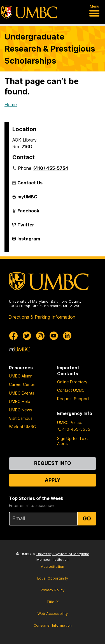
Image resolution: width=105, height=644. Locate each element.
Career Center (22, 384)
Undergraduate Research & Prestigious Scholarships (50, 49)
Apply (53, 480)
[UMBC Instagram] (40, 336)
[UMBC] (29, 12)
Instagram (29, 241)
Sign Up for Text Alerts (73, 441)
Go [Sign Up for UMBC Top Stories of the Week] (87, 518)
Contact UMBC (71, 390)
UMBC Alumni (21, 376)
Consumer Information (53, 625)
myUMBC (27, 199)
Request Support (73, 399)
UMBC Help (20, 401)
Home (11, 105)
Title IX (53, 602)
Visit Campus (21, 418)
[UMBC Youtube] (54, 336)
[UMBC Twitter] (27, 336)
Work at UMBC (22, 427)
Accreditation (53, 567)
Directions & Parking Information (42, 317)
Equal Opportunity (53, 578)
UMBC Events (22, 393)
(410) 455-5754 (51, 168)
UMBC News (20, 410)
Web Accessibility (53, 614)
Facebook (28, 213)
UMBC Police (69, 422)
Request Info (53, 463)
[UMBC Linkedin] (67, 336)
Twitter (26, 227)
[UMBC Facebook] (13, 336)
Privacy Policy (53, 590)
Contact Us (30, 183)
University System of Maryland (63, 554)
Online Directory (72, 382)
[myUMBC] (20, 349)
